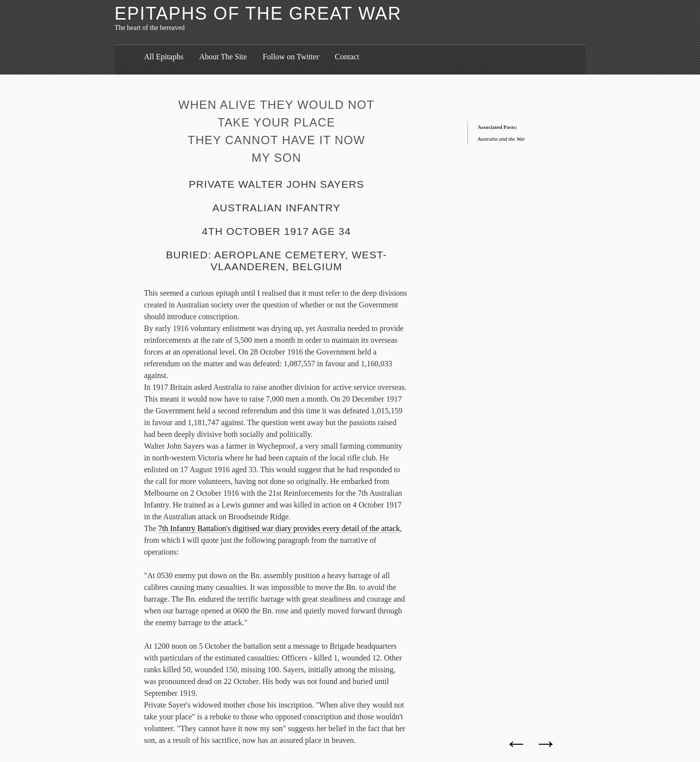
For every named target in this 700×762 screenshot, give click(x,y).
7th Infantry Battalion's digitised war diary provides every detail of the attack (279, 528)
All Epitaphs (164, 57)
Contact (347, 57)
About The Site (223, 57)
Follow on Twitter (291, 57)
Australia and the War (502, 139)
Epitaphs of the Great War (258, 13)
